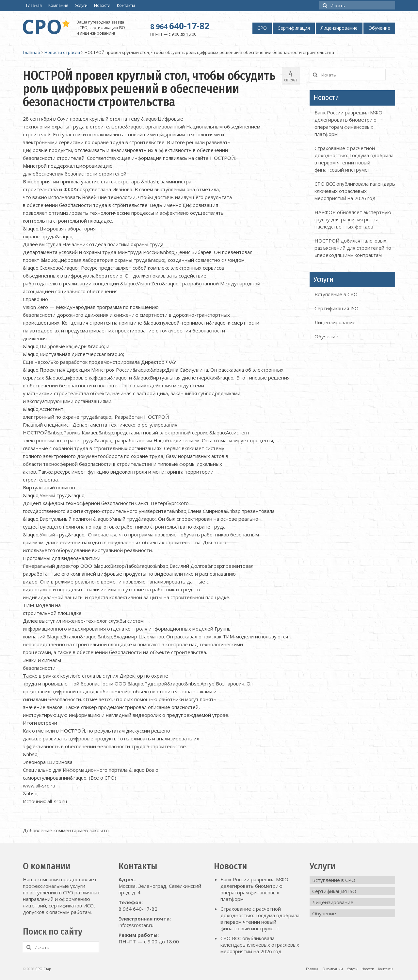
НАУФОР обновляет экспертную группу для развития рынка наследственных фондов (353, 219)
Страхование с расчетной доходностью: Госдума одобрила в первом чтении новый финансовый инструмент (260, 919)
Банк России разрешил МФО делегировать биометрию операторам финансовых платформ (254, 889)
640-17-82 (180, 26)
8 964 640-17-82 (138, 909)
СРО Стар (43, 969)
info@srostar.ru (136, 925)
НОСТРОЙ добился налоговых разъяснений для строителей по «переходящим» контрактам (353, 248)
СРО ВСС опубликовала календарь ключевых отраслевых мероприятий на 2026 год (355, 191)
